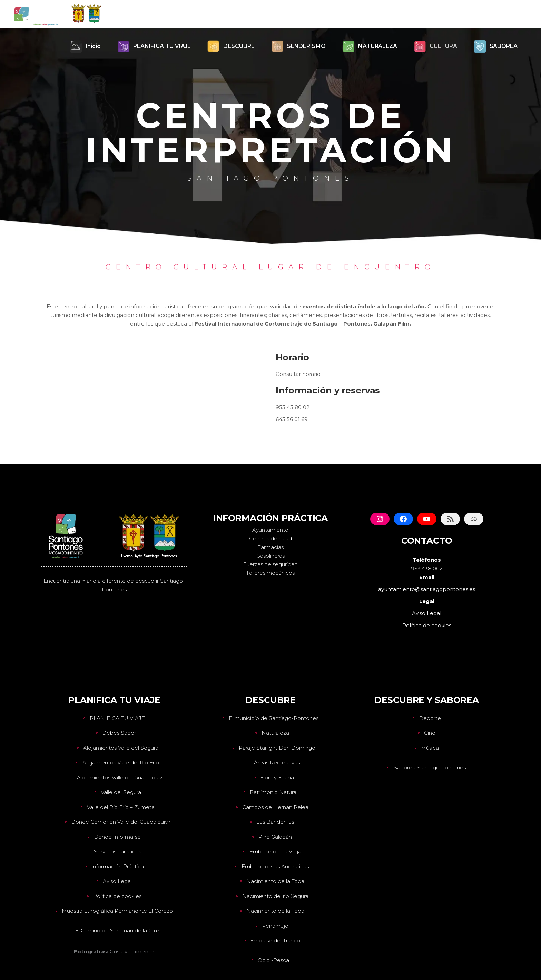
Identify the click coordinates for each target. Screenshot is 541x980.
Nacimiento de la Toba (275, 881)
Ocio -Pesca (273, 960)
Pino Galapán (275, 837)
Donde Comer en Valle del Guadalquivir (121, 822)
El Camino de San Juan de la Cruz (117, 931)
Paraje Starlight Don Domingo (277, 748)
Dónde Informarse (117, 837)
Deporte (430, 718)
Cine (430, 733)
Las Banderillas (275, 822)
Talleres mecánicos (270, 573)
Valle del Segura (121, 792)
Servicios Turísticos (117, 852)
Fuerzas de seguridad (270, 564)
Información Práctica (117, 866)
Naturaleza (275, 733)
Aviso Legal (117, 881)
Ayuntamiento (270, 530)
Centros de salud (270, 538)
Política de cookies (117, 896)
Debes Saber (119, 733)
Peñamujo (275, 926)
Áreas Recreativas (277, 763)
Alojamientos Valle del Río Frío (121, 763)
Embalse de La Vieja (275, 852)
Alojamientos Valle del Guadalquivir (121, 777)
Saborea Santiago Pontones (430, 767)
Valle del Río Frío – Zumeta (121, 807)
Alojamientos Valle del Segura (121, 748)
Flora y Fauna (277, 777)
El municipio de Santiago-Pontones (274, 718)
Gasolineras (270, 556)
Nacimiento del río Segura (275, 896)
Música (430, 748)
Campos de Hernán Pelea (275, 807)
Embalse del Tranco (275, 941)
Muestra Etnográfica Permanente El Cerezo (117, 911)
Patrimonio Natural (274, 792)
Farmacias (270, 547)
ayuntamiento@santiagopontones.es (427, 589)
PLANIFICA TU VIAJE (117, 718)
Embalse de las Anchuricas (275, 866)
